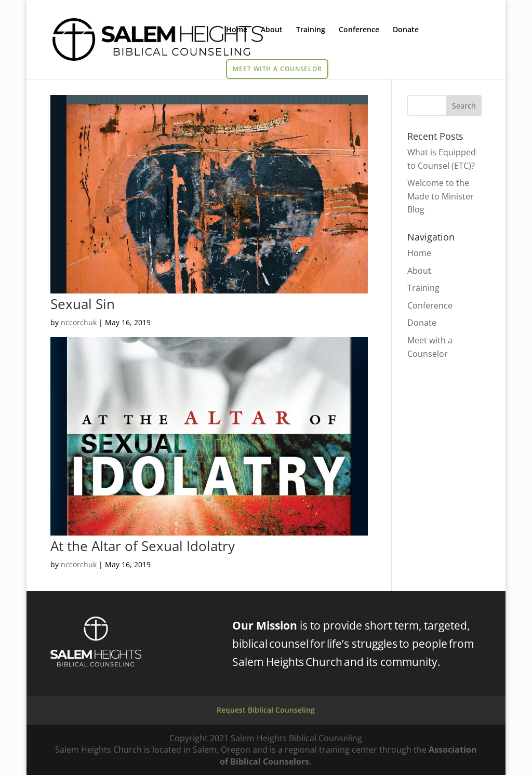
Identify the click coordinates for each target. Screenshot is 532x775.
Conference (359, 30)
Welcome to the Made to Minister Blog (441, 196)
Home (237, 30)
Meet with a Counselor (277, 69)
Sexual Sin (83, 304)
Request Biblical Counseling (266, 710)
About (272, 30)
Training (311, 30)
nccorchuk (79, 322)
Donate (406, 30)
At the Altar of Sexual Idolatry (143, 546)
